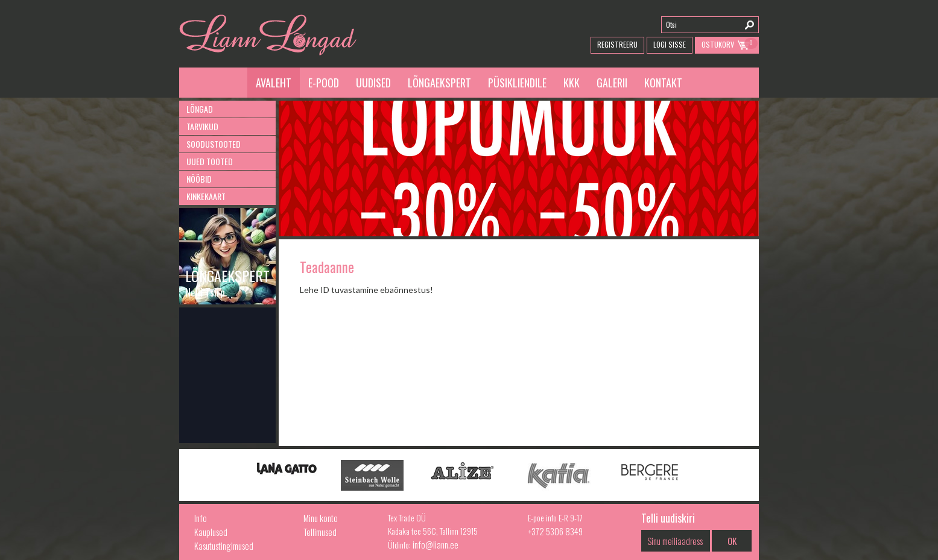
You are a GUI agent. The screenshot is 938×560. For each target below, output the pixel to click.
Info (201, 518)
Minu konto (321, 518)
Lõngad (200, 109)
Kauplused (211, 532)
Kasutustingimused (224, 546)
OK (732, 541)
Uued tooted (210, 161)
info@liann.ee (436, 544)
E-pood (324, 83)
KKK (572, 83)
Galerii (612, 83)
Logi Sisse (670, 44)
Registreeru (617, 44)
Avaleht (274, 83)
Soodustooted (214, 144)
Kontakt (663, 83)
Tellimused (320, 532)
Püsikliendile (517, 83)
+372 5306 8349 (555, 531)
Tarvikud (202, 126)
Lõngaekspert (439, 83)
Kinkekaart (206, 196)
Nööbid (199, 179)
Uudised (373, 83)
